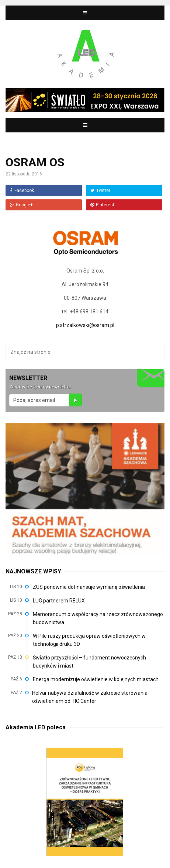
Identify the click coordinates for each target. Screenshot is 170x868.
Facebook (22, 191)
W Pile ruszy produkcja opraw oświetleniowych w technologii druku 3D (89, 640)
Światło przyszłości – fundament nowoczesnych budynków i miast (89, 662)
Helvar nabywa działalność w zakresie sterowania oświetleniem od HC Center (90, 697)
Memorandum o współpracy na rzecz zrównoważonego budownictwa (98, 618)
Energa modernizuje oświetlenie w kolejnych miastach (96, 679)
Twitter (100, 191)
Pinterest (102, 205)
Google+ (21, 205)
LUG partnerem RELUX (59, 601)
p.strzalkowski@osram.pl (85, 325)
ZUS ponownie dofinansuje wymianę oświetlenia (89, 587)
